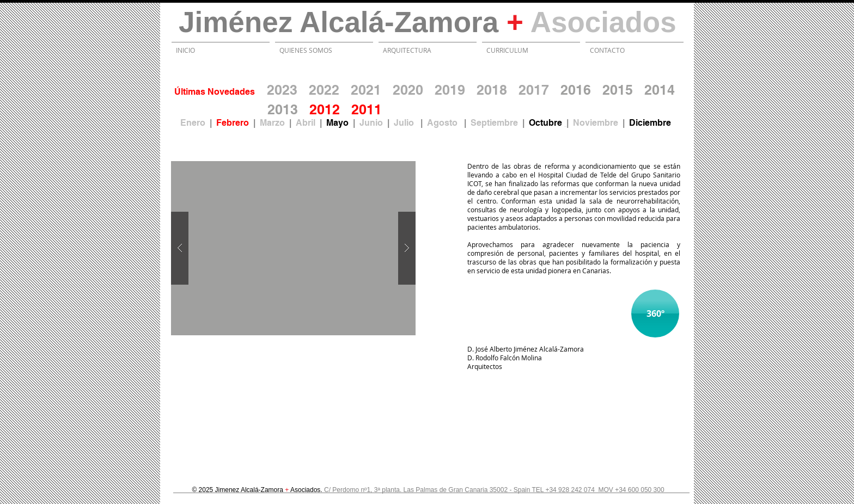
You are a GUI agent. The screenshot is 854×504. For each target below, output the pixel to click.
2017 (534, 90)
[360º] (655, 314)
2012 (325, 109)
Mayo (337, 123)
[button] (293, 248)
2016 (576, 90)
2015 (618, 90)
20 (359, 109)
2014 (660, 90)
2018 (492, 90)
